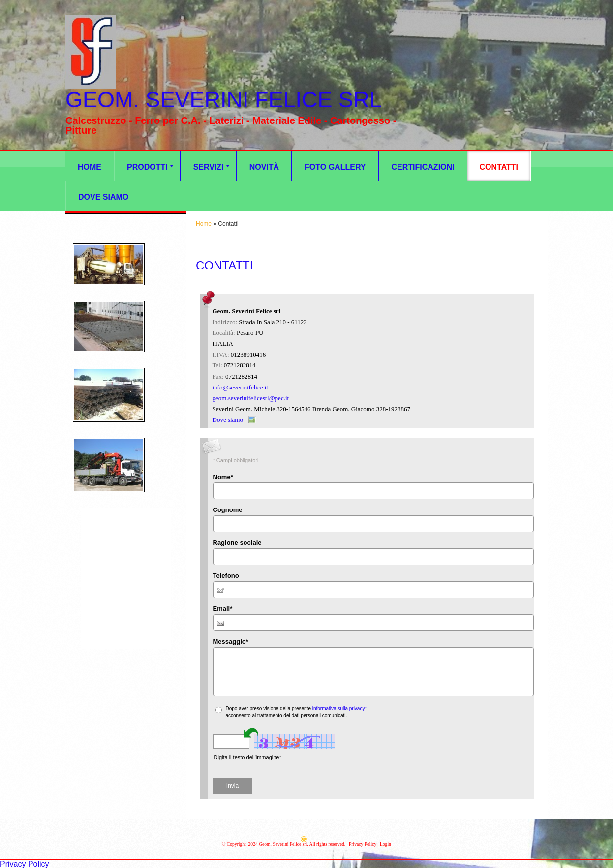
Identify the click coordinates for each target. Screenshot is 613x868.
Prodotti (150, 167)
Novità (264, 167)
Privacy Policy (363, 844)
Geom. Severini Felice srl (224, 100)
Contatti (499, 167)
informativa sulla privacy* (340, 708)
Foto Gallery (335, 167)
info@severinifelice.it (240, 387)
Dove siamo (103, 197)
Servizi (211, 167)
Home (90, 167)
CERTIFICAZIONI (423, 167)
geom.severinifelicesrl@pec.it (251, 398)
